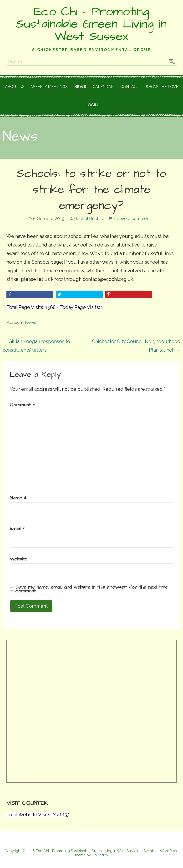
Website (18, 559)
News (80, 87)
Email (17, 529)
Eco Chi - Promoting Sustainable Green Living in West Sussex (91, 24)
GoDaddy (100, 855)
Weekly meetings (49, 87)
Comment (22, 405)
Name (18, 498)
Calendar (103, 87)
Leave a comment (133, 218)
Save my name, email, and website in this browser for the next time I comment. (93, 589)
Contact (130, 87)
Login (92, 105)
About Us (15, 87)
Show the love (162, 87)
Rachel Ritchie (89, 218)
